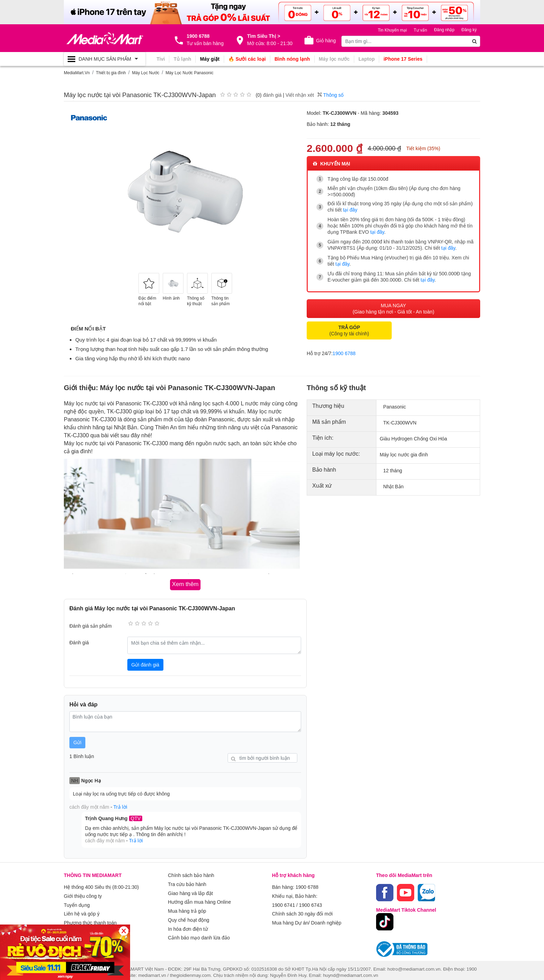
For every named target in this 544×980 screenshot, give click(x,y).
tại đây (350, 209)
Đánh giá (79, 640)
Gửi (78, 740)
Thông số (330, 94)
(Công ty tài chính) (349, 327)
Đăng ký (469, 30)
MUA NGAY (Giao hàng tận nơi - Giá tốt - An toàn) (393, 305)
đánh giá (272, 94)
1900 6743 (311, 900)
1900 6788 (344, 350)
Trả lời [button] (120, 804)
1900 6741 (283, 900)
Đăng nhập (444, 30)
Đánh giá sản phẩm (91, 624)
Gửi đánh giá (146, 662)
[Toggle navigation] (105, 59)
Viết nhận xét (300, 94)
